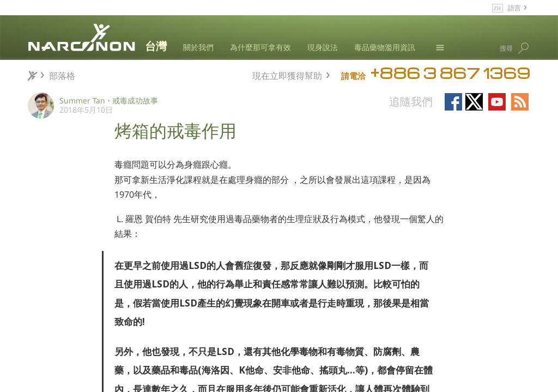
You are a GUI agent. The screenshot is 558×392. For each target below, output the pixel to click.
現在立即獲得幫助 (287, 74)
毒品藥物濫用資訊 (385, 47)
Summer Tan (82, 100)
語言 (514, 7)
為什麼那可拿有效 (260, 47)
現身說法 (323, 47)
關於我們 (198, 47)
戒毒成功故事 (135, 100)
